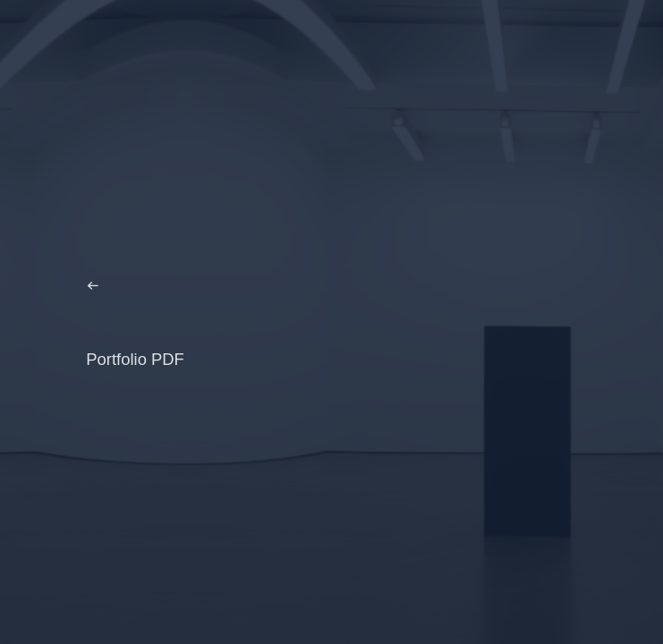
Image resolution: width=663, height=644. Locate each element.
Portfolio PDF (135, 359)
